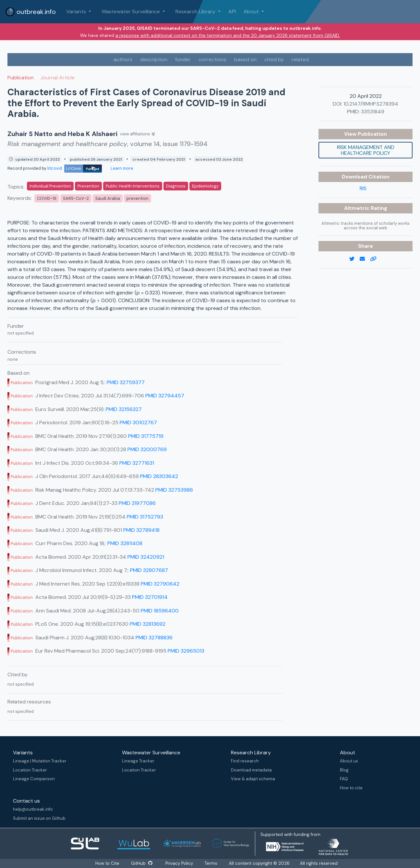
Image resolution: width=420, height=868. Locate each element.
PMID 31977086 (137, 503)
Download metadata (251, 770)
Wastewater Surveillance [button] (131, 11)
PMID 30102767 (138, 423)
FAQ (344, 779)
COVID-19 (47, 198)
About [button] (252, 11)
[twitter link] (354, 259)
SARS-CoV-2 (76, 198)
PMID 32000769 (147, 449)
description (154, 59)
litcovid (75, 168)
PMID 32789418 (141, 530)
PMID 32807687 (149, 570)
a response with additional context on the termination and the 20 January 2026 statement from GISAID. (228, 35)
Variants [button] (77, 11)
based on (245, 59)
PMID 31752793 (145, 517)
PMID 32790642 (160, 584)
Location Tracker (30, 770)
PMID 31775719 (146, 436)
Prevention (88, 186)
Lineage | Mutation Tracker (40, 761)
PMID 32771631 (137, 463)
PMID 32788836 (154, 638)
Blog (344, 770)
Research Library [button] (196, 11)
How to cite (351, 788)
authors (123, 59)
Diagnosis (176, 186)
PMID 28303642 (159, 476)
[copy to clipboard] (376, 259)
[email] (365, 259)
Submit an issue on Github (39, 818)
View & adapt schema (253, 779)
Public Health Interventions (133, 186)
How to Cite (108, 863)
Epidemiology (205, 186)
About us (349, 761)
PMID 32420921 (146, 557)
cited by (274, 59)
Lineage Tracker (138, 761)
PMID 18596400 (160, 611)
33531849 (373, 112)
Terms (211, 863)
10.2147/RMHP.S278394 (371, 104)
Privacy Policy (179, 863)
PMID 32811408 (125, 543)
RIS (363, 188)
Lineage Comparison (34, 779)
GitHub (142, 863)
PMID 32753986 (174, 490)
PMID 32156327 (124, 409)
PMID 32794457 (165, 396)
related (300, 59)
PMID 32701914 (150, 597)
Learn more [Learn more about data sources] (121, 168)
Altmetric (357, 208)
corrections (212, 59)
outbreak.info (30, 12)
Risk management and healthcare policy (366, 150)
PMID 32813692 (148, 624)
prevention (138, 198)
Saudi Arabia (108, 198)
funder (183, 59)
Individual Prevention (50, 186)
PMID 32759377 (126, 382)
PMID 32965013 (186, 651)
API (232, 11)
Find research (245, 761)
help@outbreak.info (33, 809)
